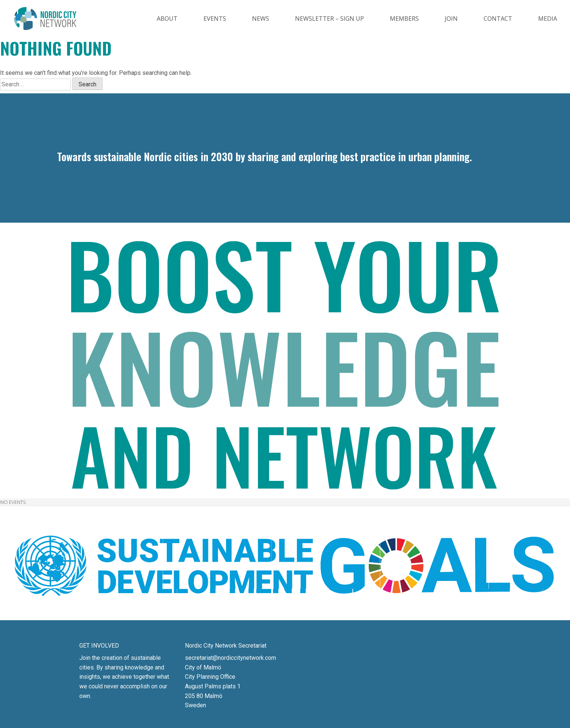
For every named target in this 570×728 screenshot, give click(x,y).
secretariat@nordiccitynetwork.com (231, 658)
